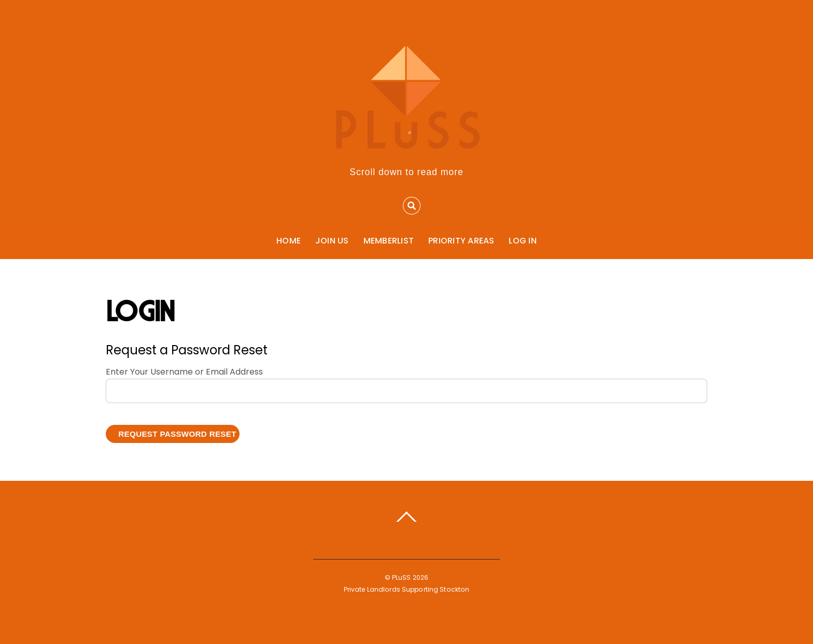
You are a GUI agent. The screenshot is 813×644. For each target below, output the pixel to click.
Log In (522, 241)
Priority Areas (461, 241)
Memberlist (389, 241)
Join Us (332, 241)
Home (289, 241)
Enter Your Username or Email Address (184, 372)
